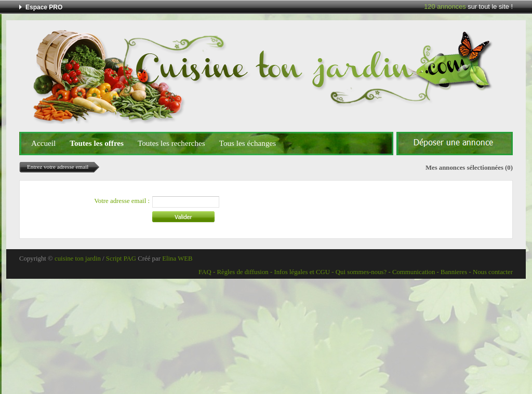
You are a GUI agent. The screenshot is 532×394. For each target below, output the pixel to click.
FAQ (205, 272)
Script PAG (121, 259)
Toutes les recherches (171, 143)
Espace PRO (44, 7)
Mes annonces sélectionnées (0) (469, 168)
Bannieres (454, 272)
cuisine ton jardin (78, 259)
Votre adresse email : (122, 201)
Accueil (43, 143)
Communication (414, 272)
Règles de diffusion (242, 272)
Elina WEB (177, 259)
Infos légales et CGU (302, 272)
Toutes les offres (97, 143)
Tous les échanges (248, 143)
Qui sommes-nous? (361, 272)
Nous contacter (493, 272)
